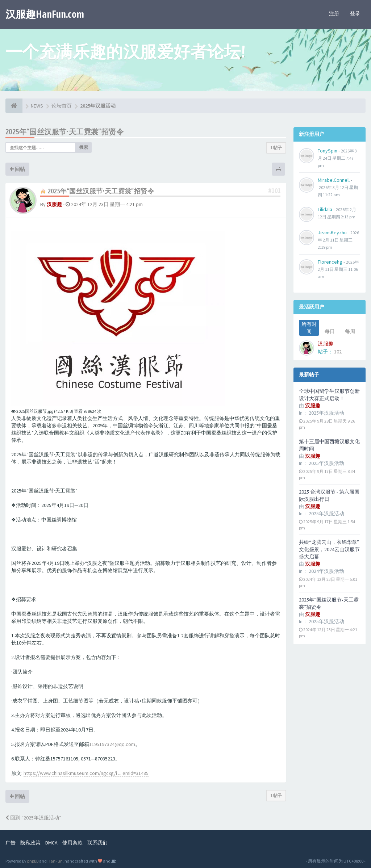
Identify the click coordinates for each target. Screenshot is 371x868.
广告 (11, 843)
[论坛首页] (14, 106)
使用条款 (72, 843)
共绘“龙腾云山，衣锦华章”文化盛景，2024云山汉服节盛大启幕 (329, 549)
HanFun (55, 861)
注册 (334, 13)
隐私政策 (30, 843)
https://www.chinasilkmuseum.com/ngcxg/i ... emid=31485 (86, 773)
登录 (355, 13)
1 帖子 (276, 148)
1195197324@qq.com (112, 744)
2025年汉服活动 (326, 413)
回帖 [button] (17, 169)
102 (338, 352)
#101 (275, 191)
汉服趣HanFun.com (45, 14)
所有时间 (309, 328)
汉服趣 (54, 204)
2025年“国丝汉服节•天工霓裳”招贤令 (64, 132)
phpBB (33, 861)
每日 (330, 331)
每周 (350, 331)
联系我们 (97, 843)
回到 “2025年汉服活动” (33, 818)
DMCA (51, 843)
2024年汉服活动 (326, 571)
